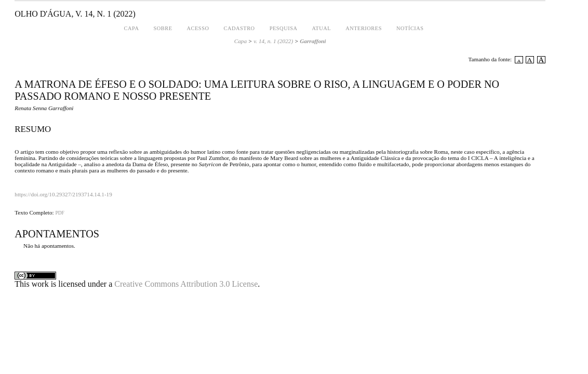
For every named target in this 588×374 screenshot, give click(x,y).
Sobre (163, 28)
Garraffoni (313, 41)
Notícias (410, 28)
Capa (132, 28)
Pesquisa (284, 28)
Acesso (198, 28)
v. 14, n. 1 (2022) (273, 41)
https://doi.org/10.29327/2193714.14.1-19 (63, 194)
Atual (321, 28)
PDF (59, 213)
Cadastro (239, 28)
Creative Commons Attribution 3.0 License (186, 284)
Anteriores (364, 28)
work (40, 284)
